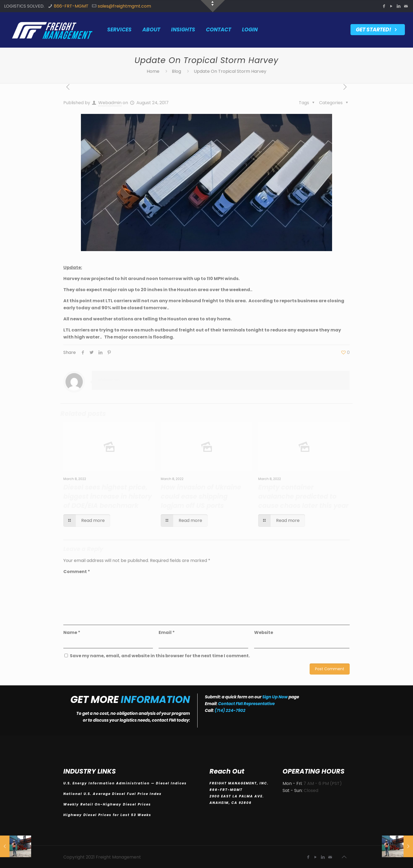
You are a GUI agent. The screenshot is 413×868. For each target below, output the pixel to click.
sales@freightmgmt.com (124, 6)
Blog (176, 71)
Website (264, 632)
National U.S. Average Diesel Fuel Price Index (113, 794)
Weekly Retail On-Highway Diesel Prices (108, 804)
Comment (77, 572)
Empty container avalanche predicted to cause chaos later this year (303, 496)
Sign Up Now (275, 697)
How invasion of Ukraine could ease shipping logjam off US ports (201, 496)
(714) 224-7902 (230, 710)
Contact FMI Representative (246, 704)
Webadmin (110, 103)
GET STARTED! (378, 30)
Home (153, 71)
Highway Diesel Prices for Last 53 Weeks (108, 815)
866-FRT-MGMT (71, 6)
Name (72, 632)
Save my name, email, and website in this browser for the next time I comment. (160, 656)
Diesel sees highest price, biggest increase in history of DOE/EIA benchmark (108, 496)
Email (167, 632)
